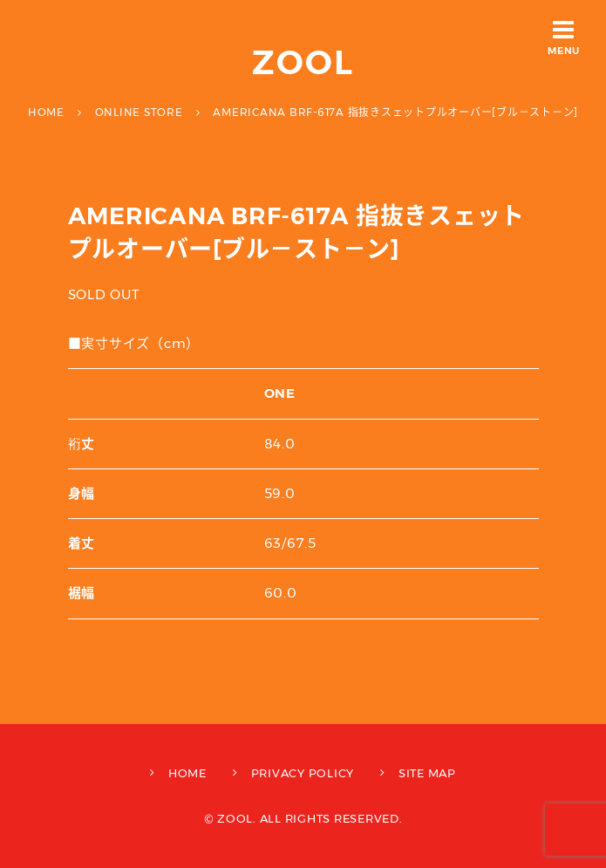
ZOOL (303, 62)
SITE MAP (427, 773)
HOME (187, 773)
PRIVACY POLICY (303, 773)
